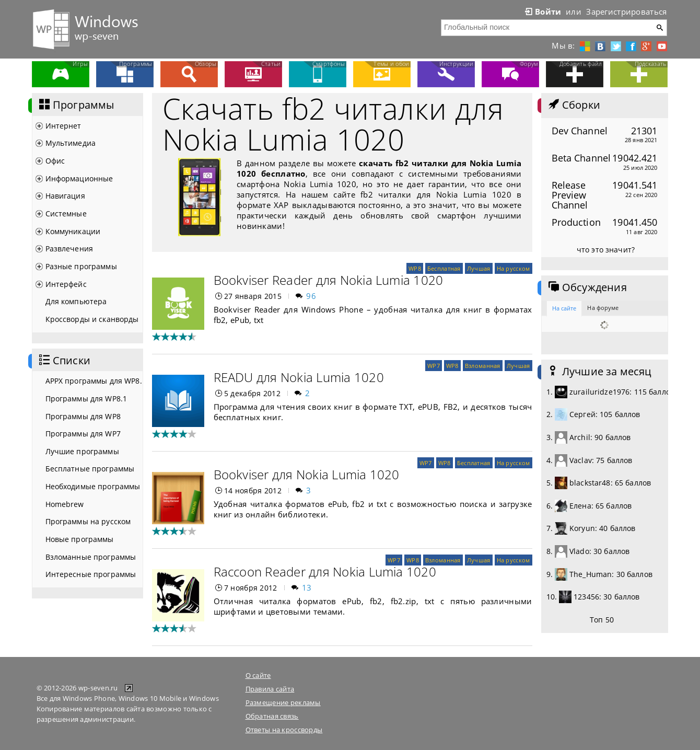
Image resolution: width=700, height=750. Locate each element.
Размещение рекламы (283, 702)
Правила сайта (270, 689)
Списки (64, 361)
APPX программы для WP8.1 (94, 381)
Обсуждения (587, 287)
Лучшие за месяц (599, 372)
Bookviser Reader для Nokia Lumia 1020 (329, 280)
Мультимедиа (71, 143)
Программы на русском (88, 521)
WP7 (434, 366)
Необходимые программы (93, 486)
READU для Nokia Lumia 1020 (299, 377)
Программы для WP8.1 (86, 399)
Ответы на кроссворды (284, 730)
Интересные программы (91, 574)
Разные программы (81, 266)
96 (311, 296)
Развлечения (69, 249)
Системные (66, 214)
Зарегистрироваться (626, 11)
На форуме (603, 308)
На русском (514, 268)
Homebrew (65, 504)
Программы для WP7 (83, 434)
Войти (542, 11)
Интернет (63, 126)
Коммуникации (73, 231)
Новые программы (80, 539)
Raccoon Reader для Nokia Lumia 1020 (325, 572)
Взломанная (483, 366)
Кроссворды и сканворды (92, 319)
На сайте (564, 308)
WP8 (415, 268)
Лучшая (479, 268)
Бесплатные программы (90, 469)
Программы (76, 105)
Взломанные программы (91, 557)
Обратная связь (272, 716)
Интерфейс (66, 284)
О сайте (258, 675)
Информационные (79, 178)
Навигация (65, 196)
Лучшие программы (82, 451)
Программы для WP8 (83, 416)
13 (307, 587)
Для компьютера (76, 301)
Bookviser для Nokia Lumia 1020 (307, 474)
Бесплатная (444, 268)
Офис (55, 161)
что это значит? (606, 250)
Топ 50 (602, 620)
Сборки (573, 105)
